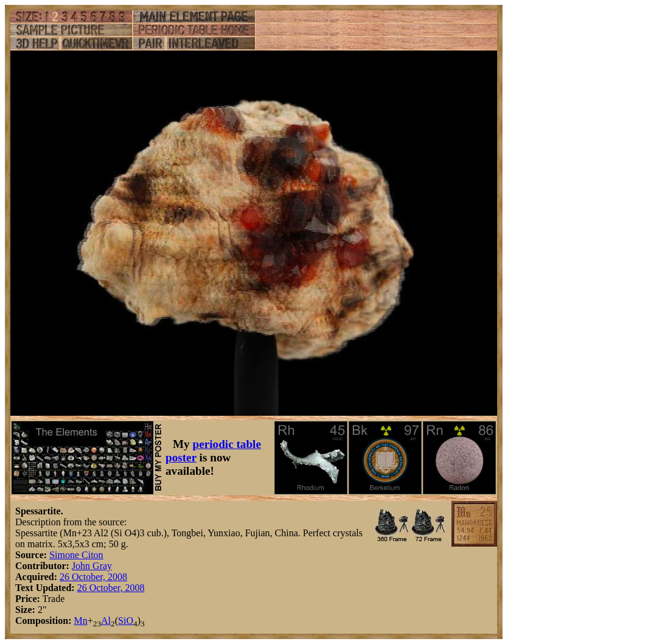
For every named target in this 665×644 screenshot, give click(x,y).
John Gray (92, 566)
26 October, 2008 (93, 577)
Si (122, 621)
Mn (80, 621)
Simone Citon (76, 555)
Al (106, 621)
